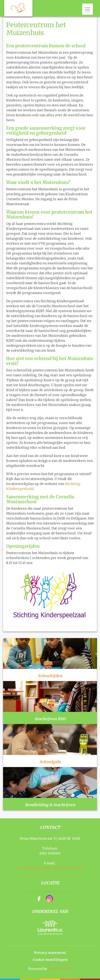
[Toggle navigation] (87, 9)
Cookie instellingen (50, 960)
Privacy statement (50, 953)
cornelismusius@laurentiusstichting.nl (50, 868)
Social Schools (60, 969)
